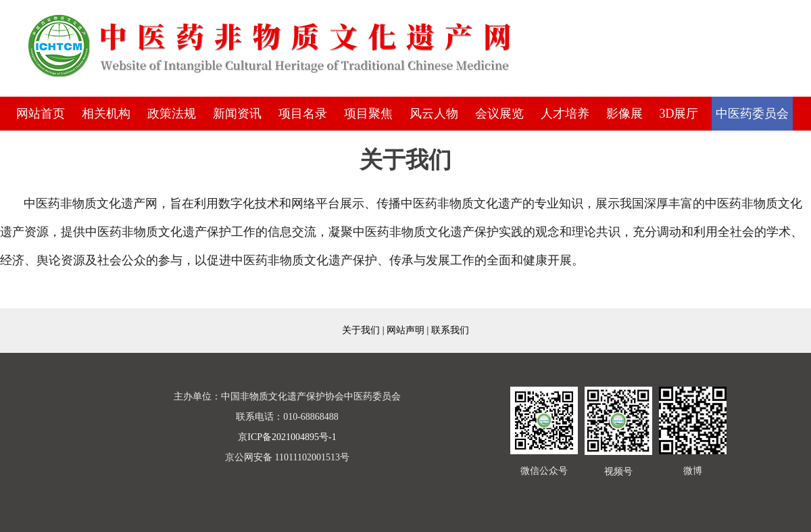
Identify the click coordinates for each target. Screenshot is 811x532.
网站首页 (41, 114)
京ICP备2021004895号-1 (287, 437)
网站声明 (405, 330)
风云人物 (434, 114)
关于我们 (361, 330)
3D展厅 (679, 114)
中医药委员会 (752, 114)
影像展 (624, 114)
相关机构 (106, 114)
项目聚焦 (368, 114)
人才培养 (565, 114)
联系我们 (450, 330)
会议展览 (499, 114)
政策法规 (172, 114)
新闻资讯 (237, 114)
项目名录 (303, 114)
